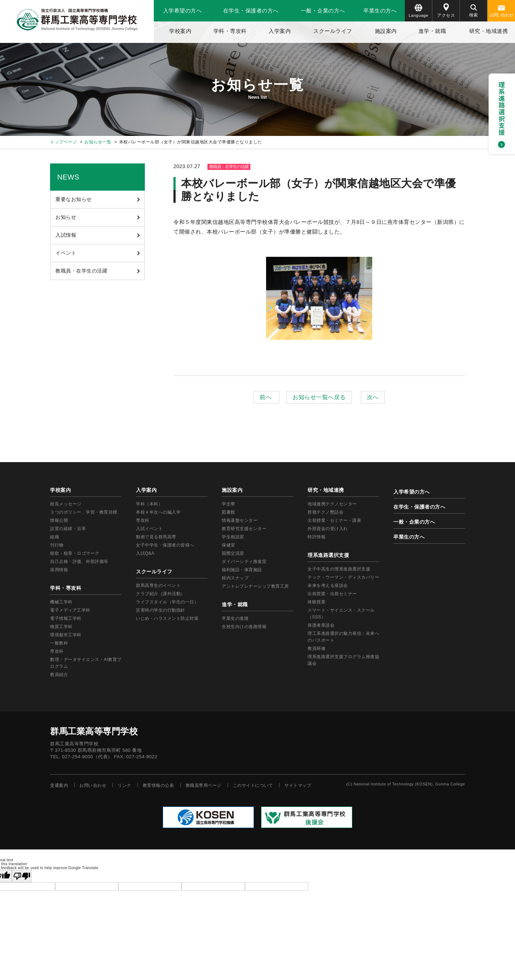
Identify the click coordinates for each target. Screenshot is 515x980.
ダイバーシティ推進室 (244, 562)
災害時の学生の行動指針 (161, 610)
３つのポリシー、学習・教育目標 (84, 512)
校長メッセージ (66, 504)
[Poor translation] (22, 876)
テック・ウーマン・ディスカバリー (343, 577)
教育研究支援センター (244, 529)
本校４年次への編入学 (158, 512)
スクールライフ (333, 31)
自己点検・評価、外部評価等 (79, 562)
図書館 (229, 512)
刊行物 (57, 545)
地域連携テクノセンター (332, 504)
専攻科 (143, 520)
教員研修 (317, 648)
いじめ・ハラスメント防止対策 (167, 618)
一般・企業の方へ (323, 11)
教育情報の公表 (158, 785)
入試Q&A (145, 553)
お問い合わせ (501, 11)
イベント (66, 253)
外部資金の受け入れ (328, 529)
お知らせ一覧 (98, 142)
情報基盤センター (240, 520)
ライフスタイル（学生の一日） (167, 602)
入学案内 (280, 31)
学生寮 (229, 504)
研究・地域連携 (489, 31)
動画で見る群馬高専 (156, 537)
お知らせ (66, 217)
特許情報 (317, 537)
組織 (55, 537)
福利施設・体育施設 (242, 570)
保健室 (229, 545)
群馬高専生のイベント (158, 585)
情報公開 (59, 520)
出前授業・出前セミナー (332, 594)
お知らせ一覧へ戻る (319, 397)
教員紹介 (59, 675)
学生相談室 (233, 537)
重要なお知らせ (74, 199)
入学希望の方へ (183, 11)
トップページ (63, 142)
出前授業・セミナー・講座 (334, 520)
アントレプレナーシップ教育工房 (255, 586)
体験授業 (317, 602)
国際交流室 (233, 553)
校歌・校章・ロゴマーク (75, 553)
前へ (266, 397)
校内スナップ (235, 578)
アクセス (446, 11)
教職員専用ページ (203, 785)
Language (418, 11)
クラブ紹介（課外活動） (161, 594)
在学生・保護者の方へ (251, 11)
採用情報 (59, 570)
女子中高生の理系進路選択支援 (339, 569)
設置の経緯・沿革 (68, 529)
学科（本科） (149, 504)
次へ (373, 397)
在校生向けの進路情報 (244, 627)
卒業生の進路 (235, 618)
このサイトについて (253, 785)
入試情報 (66, 235)
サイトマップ (298, 785)
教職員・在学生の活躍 (81, 271)
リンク (124, 785)
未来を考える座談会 (328, 585)
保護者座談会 (321, 625)
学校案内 (180, 31)
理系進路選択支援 (328, 555)
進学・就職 (432, 31)
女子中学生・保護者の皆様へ (165, 545)
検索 (474, 11)
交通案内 (59, 785)
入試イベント (149, 529)
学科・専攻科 (230, 31)
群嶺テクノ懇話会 (325, 512)
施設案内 (386, 31)
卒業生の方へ (380, 11)
